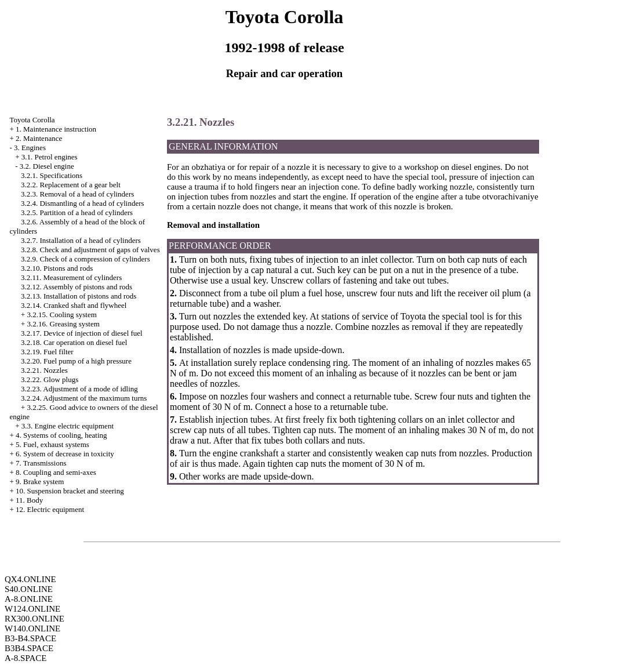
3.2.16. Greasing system (63, 324)
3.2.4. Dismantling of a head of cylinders (83, 203)
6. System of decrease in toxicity (65, 454)
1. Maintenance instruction (56, 129)
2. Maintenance (39, 138)
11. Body (29, 500)
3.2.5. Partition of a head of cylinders (77, 213)
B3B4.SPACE (29, 648)
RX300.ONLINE (34, 619)
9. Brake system (40, 482)
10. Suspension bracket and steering (70, 491)
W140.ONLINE (32, 629)
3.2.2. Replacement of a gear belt (71, 185)
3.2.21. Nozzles (44, 370)
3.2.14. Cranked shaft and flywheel (74, 305)
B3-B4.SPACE (30, 638)
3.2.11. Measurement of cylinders (71, 277)
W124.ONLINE (32, 609)
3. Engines (30, 148)
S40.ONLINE (29, 589)
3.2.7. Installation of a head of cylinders (81, 240)
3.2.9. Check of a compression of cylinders (85, 259)
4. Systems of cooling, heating (61, 435)
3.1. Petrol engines (50, 157)
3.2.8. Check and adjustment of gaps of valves (90, 250)
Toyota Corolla (32, 120)
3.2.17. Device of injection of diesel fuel (82, 333)
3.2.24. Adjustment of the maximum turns (84, 398)
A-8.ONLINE (29, 599)
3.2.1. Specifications (52, 175)
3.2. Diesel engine (47, 166)
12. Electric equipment (50, 509)
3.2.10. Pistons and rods (57, 268)
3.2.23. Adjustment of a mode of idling (79, 389)
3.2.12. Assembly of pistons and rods (77, 287)
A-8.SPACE (26, 658)
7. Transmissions (41, 463)
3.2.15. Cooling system (62, 315)
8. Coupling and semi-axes (56, 472)
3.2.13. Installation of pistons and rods (79, 296)
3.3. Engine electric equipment (68, 426)
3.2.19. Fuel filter (47, 352)
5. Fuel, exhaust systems (52, 444)
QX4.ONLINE (30, 579)
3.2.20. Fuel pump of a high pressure (76, 361)
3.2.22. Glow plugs (50, 379)
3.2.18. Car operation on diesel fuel (74, 342)
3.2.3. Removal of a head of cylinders (77, 194)
